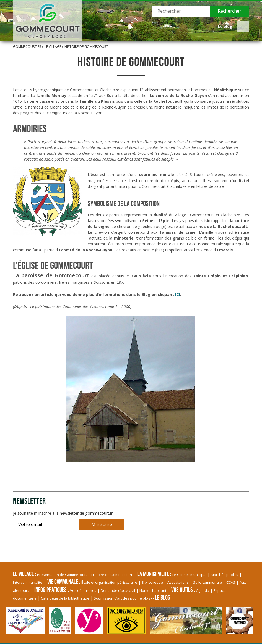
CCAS (231, 582)
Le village (53, 47)
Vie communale (63, 582)
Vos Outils (182, 590)
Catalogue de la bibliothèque (65, 598)
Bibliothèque (152, 582)
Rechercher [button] (229, 11)
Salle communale (207, 582)
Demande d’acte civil (118, 590)
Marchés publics (225, 575)
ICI (177, 294)
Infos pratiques (50, 590)
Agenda (203, 590)
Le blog (225, 26)
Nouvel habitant (153, 590)
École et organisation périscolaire (109, 582)
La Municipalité (153, 574)
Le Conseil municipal (189, 575)
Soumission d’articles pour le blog (122, 598)
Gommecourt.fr (27, 47)
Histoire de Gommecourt (112, 575)
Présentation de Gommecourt (62, 575)
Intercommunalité (28, 582)
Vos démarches (83, 590)
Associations (178, 582)
